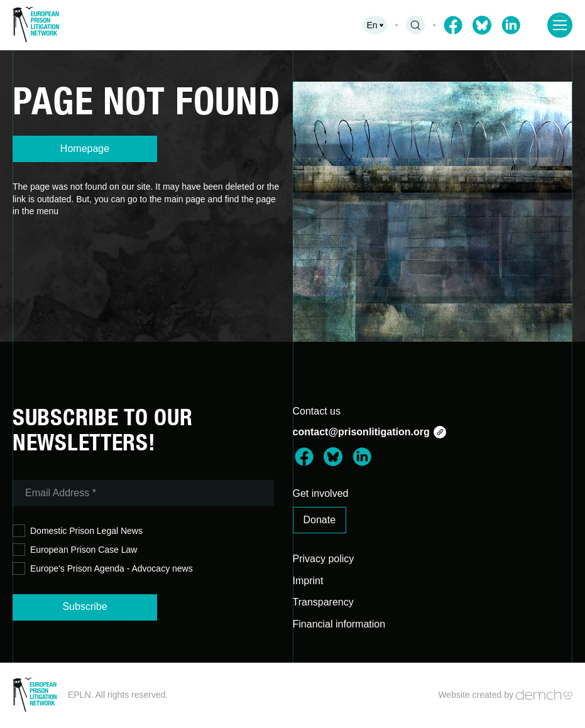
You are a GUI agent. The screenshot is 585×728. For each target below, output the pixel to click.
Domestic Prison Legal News (78, 531)
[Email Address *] (143, 493)
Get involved (321, 493)
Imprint (308, 581)
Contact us (317, 411)
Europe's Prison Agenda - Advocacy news (103, 569)
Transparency (323, 602)
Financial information (339, 624)
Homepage (85, 149)
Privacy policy (324, 559)
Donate (320, 520)
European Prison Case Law (75, 550)
